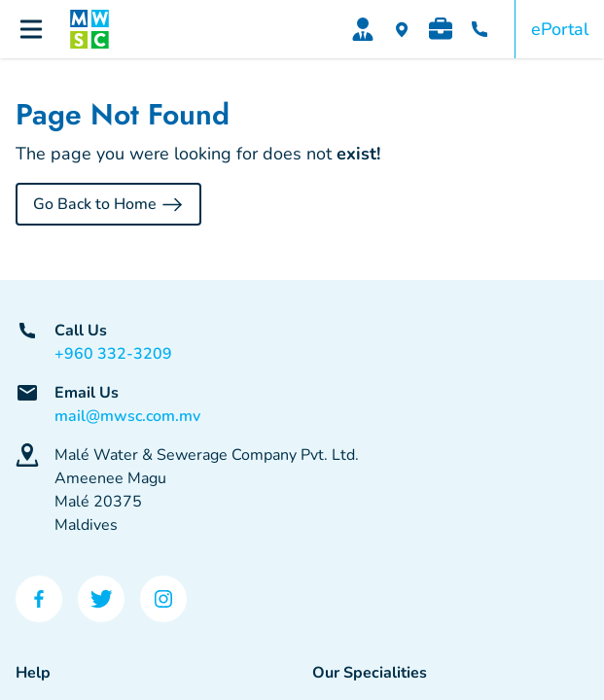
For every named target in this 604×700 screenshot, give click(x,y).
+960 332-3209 (113, 354)
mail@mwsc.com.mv (127, 416)
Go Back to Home (108, 204)
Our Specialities (370, 673)
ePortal (560, 29)
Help (33, 673)
